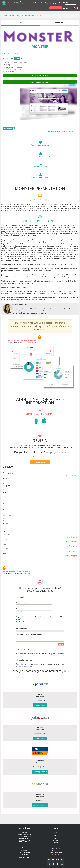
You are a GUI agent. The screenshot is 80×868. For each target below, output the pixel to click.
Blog (56, 833)
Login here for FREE (27, 329)
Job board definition (25, 842)
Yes (18, 628)
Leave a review (40, 468)
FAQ (56, 838)
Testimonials (56, 851)
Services (61, 3)
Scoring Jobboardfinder (24, 836)
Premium (24, 860)
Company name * (22, 609)
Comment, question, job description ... (30, 641)
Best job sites (24, 831)
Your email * (20, 604)
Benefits (24, 833)
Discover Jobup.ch (40, 738)
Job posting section (25, 673)
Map (55, 3)
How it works (39, 3)
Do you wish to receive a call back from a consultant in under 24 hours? (39, 625)
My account (68, 8)
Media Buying (25, 851)
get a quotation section (29, 662)
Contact (55, 842)
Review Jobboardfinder (56, 854)
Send (61, 651)
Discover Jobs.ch (40, 705)
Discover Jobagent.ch (40, 805)
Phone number (21, 615)
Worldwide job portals (25, 838)
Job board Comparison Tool (25, 835)
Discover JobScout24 (40, 772)
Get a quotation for (23, 635)
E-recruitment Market (24, 840)
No (22, 628)
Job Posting (25, 854)
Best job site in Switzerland (25, 16)
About (55, 831)
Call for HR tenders (24, 852)
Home (5, 16)
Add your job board (56, 8)
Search (48, 3)
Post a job (71, 3)
